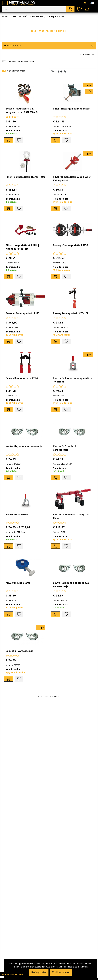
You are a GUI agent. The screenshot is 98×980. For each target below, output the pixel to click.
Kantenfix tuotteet (17, 515)
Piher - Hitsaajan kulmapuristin (72, 109)
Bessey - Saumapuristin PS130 (70, 245)
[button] (49, 55)
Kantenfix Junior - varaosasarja (24, 446)
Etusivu (6, 16)
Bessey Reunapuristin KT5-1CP (71, 313)
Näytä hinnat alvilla (16, 71)
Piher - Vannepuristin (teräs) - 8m (25, 177)
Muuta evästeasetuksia (12, 974)
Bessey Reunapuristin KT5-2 (22, 378)
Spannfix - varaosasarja (20, 651)
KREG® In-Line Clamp (18, 583)
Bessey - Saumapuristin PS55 (22, 313)
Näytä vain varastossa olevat (21, 61)
